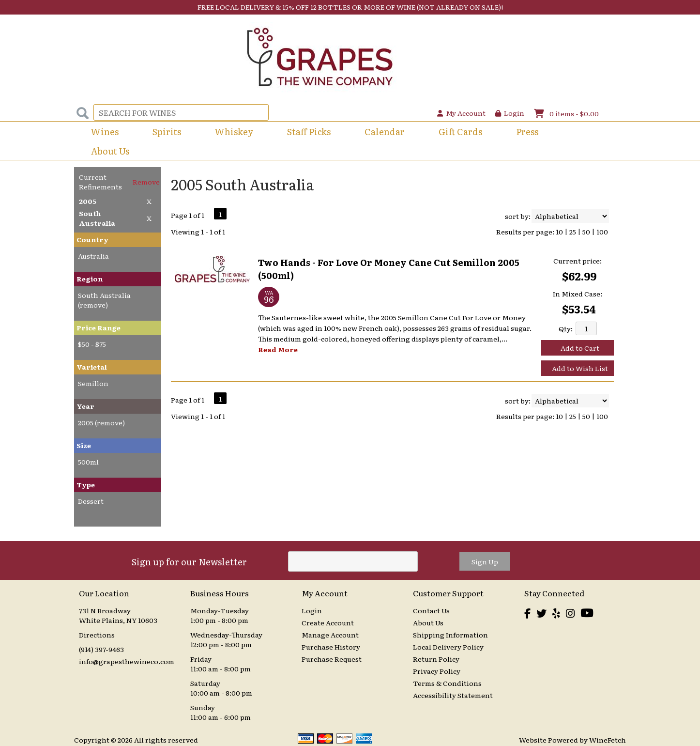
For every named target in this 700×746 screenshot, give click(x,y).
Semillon (93, 383)
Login (510, 113)
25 (573, 232)
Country (92, 239)
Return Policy (436, 659)
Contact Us (431, 610)
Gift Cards (460, 132)
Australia (93, 256)
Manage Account (330, 635)
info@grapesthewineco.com (127, 661)
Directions (97, 635)
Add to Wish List (580, 368)
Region (90, 279)
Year (85, 406)
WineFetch (608, 740)
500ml (88, 462)
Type (86, 484)
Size (84, 445)
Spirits (164, 132)
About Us (107, 152)
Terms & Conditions (447, 683)
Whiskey (234, 132)
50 (586, 232)
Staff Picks (309, 132)
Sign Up (485, 561)
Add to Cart (580, 348)
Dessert (91, 501)
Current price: (578, 261)
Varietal (92, 367)
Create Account (328, 622)
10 (559, 232)
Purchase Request (332, 659)
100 (602, 232)
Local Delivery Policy (448, 647)
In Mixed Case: (578, 294)
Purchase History (331, 647)
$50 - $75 (92, 344)
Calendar (385, 132)
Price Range (99, 327)
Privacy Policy (437, 671)
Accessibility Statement (453, 695)
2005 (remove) (101, 422)
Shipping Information (450, 635)
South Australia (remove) (104, 300)
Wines (102, 132)
